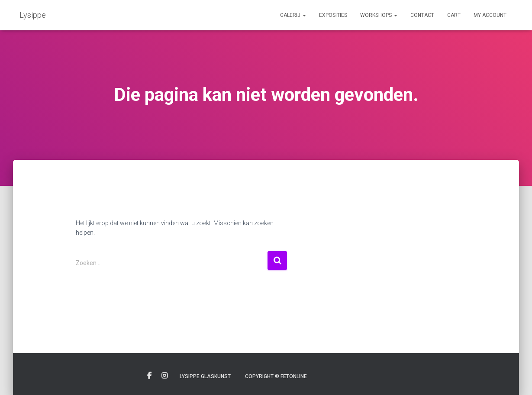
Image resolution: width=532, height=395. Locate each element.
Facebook (149, 376)
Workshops (379, 15)
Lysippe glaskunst (205, 376)
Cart (454, 15)
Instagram (164, 376)
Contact (422, 15)
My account (490, 15)
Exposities (333, 15)
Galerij (293, 15)
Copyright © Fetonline (276, 376)
